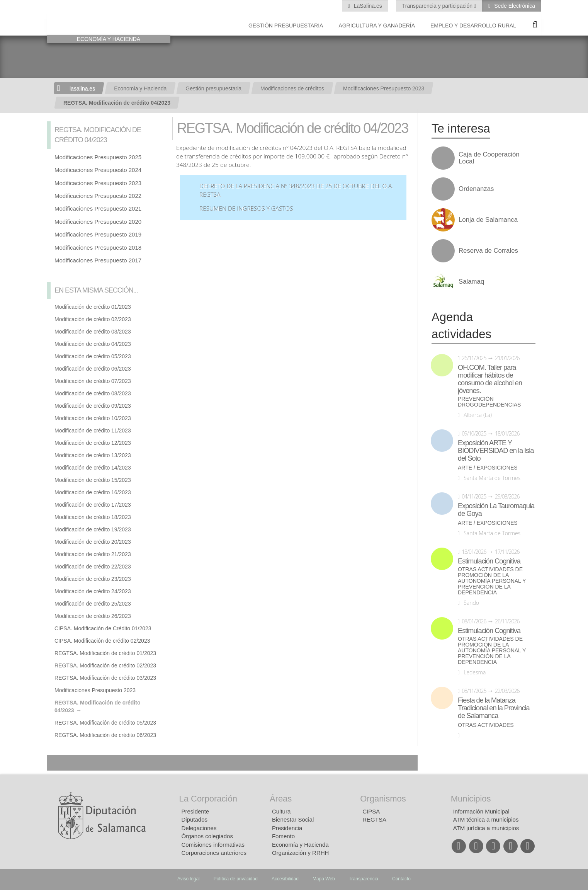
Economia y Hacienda (140, 88)
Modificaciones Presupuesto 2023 (384, 88)
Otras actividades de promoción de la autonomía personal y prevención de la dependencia (492, 581)
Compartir (56, 763)
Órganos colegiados (207, 836)
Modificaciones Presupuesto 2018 (98, 248)
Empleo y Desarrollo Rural (473, 26)
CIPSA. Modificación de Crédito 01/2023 (103, 628)
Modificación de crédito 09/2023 (93, 406)
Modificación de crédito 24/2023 (93, 591)
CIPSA (371, 811)
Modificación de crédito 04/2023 (93, 344)
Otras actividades (486, 725)
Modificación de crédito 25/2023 (93, 604)
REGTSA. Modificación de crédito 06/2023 (105, 735)
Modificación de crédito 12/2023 (93, 443)
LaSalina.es (367, 6)
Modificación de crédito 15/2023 (93, 480)
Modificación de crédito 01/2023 (93, 307)
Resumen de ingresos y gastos (246, 208)
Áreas (281, 799)
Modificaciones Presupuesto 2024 (98, 170)
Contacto (401, 879)
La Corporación (208, 799)
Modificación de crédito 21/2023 (93, 554)
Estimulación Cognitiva (489, 561)
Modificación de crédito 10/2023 (93, 418)
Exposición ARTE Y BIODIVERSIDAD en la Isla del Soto (496, 451)
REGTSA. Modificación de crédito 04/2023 (117, 103)
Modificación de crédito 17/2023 (93, 505)
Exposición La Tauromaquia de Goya (496, 510)
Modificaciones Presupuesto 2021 (98, 208)
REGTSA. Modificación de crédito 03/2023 (105, 678)
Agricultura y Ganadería (377, 26)
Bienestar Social (293, 819)
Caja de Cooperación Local (489, 158)
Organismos (383, 799)
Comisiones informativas (213, 845)
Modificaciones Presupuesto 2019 (98, 234)
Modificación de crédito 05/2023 (93, 356)
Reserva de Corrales (488, 251)
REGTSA (374, 819)
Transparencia (364, 879)
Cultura (281, 811)
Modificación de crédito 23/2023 (93, 579)
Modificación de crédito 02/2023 (93, 319)
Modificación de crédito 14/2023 (93, 468)
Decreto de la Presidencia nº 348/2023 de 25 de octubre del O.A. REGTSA (296, 190)
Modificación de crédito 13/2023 (93, 455)
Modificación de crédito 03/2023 (93, 332)
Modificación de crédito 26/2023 (93, 616)
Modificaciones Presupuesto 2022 (98, 196)
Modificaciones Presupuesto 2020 (98, 222)
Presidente (195, 811)
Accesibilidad (285, 879)
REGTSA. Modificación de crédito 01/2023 (105, 653)
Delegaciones (199, 828)
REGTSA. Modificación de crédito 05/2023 (105, 723)
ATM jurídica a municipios (486, 828)
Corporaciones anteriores (214, 853)
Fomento (283, 836)
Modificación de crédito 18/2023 (93, 517)
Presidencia (287, 828)
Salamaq (471, 282)
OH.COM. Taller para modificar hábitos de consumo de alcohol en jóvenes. (490, 379)
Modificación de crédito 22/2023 (93, 567)
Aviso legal (189, 879)
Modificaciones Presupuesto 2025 (98, 157)
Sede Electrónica (514, 6)
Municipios (471, 799)
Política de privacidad (236, 879)
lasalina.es (82, 88)
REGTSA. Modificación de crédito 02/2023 (105, 665)
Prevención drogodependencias (489, 402)
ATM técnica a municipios (486, 819)
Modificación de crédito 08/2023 (93, 393)
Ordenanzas (476, 189)
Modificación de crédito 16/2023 (93, 492)
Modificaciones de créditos (292, 88)
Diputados (195, 819)
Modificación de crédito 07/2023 (93, 381)
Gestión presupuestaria (286, 26)
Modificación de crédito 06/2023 (93, 369)
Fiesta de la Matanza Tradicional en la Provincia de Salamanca (494, 708)
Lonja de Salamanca (488, 220)
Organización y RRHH (301, 853)
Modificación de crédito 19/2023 (93, 529)
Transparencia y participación (438, 6)
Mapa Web (324, 879)
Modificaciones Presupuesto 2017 (98, 260)
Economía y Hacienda (300, 845)
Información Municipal (481, 811)
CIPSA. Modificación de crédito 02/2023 (102, 641)
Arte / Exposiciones (488, 468)
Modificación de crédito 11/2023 (93, 431)
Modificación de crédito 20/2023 (93, 542)
